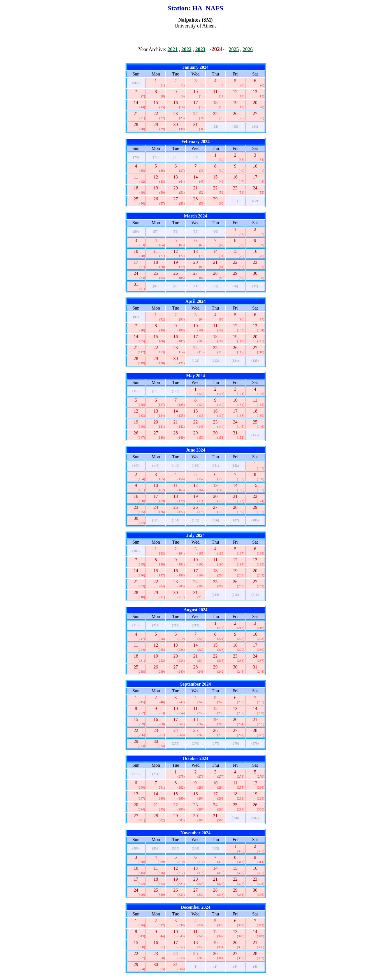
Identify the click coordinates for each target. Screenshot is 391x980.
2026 (247, 49)
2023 (200, 49)
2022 (186, 49)
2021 (173, 49)
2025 (234, 49)
